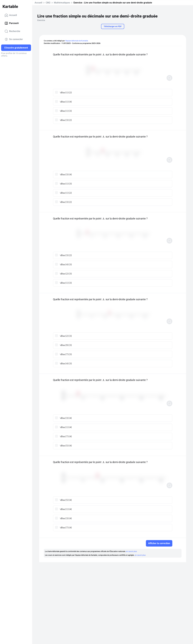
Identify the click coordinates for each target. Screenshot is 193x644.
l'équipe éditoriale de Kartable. (77, 41)
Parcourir (12, 23)
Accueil (11, 15)
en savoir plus (131, 551)
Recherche (12, 31)
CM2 (48, 3)
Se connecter (14, 39)
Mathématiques (62, 3)
